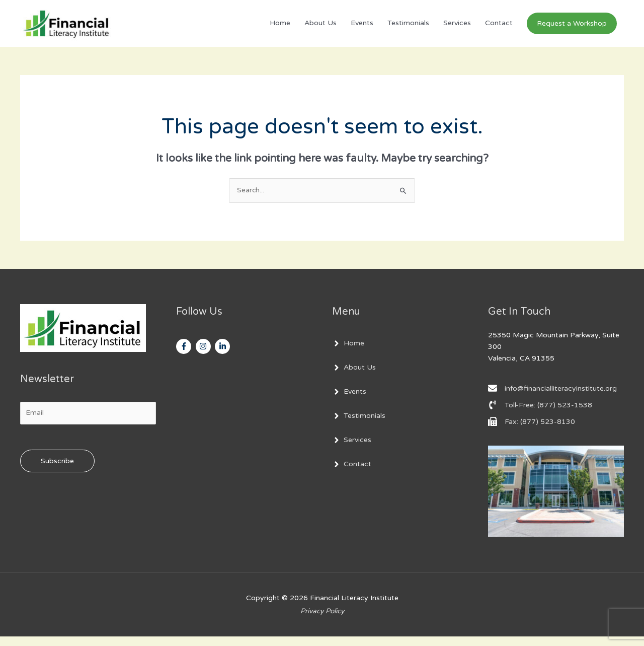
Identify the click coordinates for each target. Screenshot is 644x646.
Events (362, 28)
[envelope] (552, 398)
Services (457, 28)
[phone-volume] (540, 414)
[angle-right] (348, 353)
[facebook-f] (185, 356)
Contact (499, 28)
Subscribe (57, 471)
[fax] (532, 431)
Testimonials (408, 28)
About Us (320, 28)
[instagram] (205, 356)
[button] (572, 28)
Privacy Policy (322, 620)
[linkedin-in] (224, 356)
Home (280, 28)
